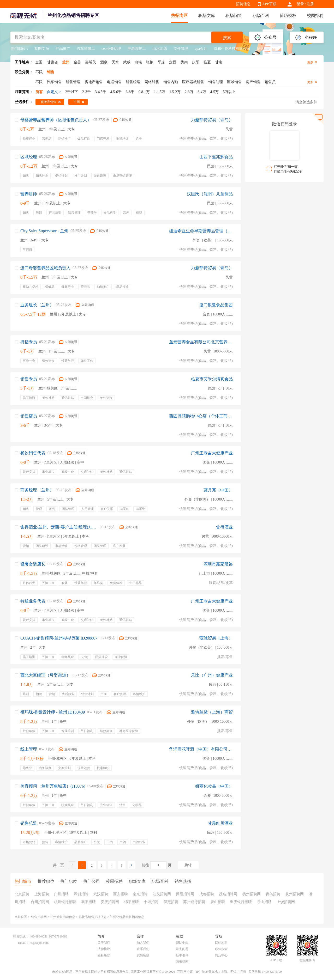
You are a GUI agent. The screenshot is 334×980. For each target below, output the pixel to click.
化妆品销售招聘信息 (93, 917)
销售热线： (21, 936)
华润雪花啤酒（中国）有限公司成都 (201, 749)
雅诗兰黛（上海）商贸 (212, 712)
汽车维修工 (86, 49)
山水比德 (160, 49)
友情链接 (143, 955)
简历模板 (288, 16)
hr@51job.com (39, 943)
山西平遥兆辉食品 (216, 157)
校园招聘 (315, 16)
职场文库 (207, 16)
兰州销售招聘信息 (63, 917)
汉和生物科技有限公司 (232, 49)
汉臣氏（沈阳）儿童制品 (210, 194)
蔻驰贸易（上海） (216, 638)
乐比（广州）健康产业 (212, 675)
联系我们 (143, 949)
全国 (39, 62)
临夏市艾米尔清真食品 (212, 379)
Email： (23, 943)
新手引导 (182, 955)
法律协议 (104, 949)
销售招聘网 (39, 917)
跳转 (188, 865)
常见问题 (182, 949)
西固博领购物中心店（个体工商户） (201, 416)
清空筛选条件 (306, 102)
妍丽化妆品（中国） (214, 786)
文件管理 (181, 49)
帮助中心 (182, 943)
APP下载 (269, 4)
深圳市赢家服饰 (218, 564)
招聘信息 (243, 4)
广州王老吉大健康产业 (212, 453)
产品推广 (63, 49)
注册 (310, 4)
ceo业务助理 (111, 49)
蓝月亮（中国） (218, 490)
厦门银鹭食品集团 (216, 305)
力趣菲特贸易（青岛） (212, 120)
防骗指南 (182, 961)
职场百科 (261, 16)
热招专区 (180, 16)
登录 (300, 4)
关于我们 (104, 943)
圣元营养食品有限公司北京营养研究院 (201, 342)
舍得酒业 (224, 527)
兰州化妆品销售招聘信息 (127, 917)
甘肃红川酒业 (220, 823)
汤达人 (262, 49)
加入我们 (143, 943)
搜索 (227, 38)
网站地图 (221, 943)
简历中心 (221, 955)
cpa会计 (201, 49)
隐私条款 (104, 955)
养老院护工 (137, 49)
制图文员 (42, 49)
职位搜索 (221, 949)
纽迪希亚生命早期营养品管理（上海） (201, 231)
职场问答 (234, 16)
